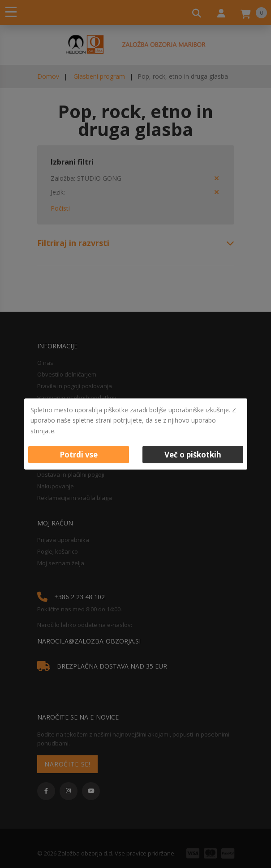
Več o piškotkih (193, 455)
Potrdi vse (79, 455)
